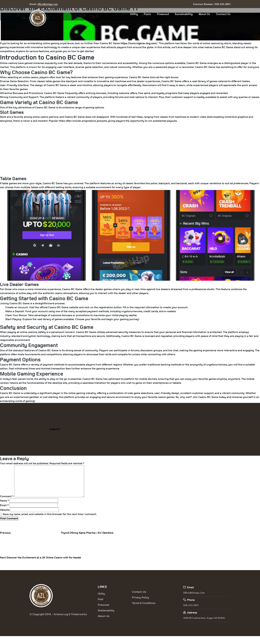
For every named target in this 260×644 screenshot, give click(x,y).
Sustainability (184, 14)
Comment (7, 496)
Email (4, 505)
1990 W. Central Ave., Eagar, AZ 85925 (204, 618)
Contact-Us (139, 592)
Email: (44, 4)
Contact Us (223, 14)
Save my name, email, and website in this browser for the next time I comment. (50, 514)
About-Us (104, 616)
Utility (134, 14)
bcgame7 (55, 429)
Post (101, 599)
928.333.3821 (191, 605)
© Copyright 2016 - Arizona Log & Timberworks (58, 614)
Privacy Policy (140, 597)
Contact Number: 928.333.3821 (212, 4)
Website (5, 510)
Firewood (163, 14)
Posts (147, 14)
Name (4, 501)
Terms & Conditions (144, 603)
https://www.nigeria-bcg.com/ (139, 43)
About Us (204, 14)
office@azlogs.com (194, 593)
